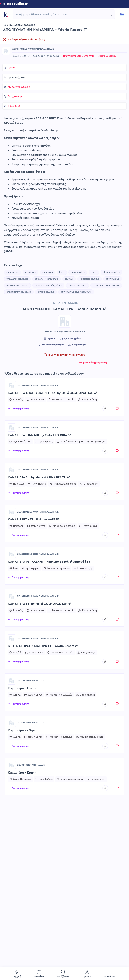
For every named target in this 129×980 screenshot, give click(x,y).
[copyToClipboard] (105, 409)
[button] (64, 4)
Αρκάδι (12, 68)
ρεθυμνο (69, 279)
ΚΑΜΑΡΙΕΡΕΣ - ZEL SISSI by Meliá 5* (34, 520)
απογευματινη (113, 279)
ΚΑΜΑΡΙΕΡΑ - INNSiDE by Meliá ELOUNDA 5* (39, 435)
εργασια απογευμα (77, 285)
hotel (62, 272)
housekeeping (78, 272)
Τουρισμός (14, 106)
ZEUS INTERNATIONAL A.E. (31, 681)
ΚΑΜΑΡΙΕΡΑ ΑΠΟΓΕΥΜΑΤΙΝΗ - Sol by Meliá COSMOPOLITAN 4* (52, 393)
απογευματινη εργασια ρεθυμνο (76, 292)
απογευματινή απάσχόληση (48, 285)
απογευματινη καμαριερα (19, 292)
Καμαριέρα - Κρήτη (22, 773)
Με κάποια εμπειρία (19, 87)
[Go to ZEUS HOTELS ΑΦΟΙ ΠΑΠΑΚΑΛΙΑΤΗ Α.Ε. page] (6, 51)
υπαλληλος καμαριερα (17, 279)
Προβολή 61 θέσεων (106, 56)
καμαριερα (48, 272)
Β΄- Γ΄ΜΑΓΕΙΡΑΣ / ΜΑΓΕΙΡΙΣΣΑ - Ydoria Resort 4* (43, 646)
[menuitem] (17, 974)
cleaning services (111, 272)
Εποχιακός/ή (15, 96)
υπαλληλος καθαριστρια (46, 279)
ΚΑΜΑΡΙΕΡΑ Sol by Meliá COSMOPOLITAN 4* (39, 604)
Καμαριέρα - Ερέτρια (23, 688)
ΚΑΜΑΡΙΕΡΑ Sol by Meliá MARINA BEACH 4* (39, 477)
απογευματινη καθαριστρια (106, 285)
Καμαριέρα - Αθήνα (22, 730)
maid (94, 272)
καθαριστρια (13, 272)
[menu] (64, 974)
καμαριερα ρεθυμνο (90, 279)
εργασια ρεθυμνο (46, 292)
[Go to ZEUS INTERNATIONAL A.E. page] (12, 681)
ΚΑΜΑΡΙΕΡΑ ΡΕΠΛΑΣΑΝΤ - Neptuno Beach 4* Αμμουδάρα (49, 562)
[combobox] (62, 14)
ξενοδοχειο (31, 272)
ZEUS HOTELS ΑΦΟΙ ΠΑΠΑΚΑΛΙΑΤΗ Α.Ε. (33, 49)
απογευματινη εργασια (17, 285)
